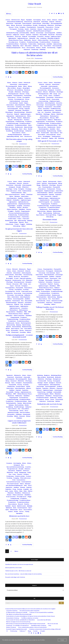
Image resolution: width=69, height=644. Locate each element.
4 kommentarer (39, 58)
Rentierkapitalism (44, 129)
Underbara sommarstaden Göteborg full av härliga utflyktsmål (45, 629)
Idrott (30, 485)
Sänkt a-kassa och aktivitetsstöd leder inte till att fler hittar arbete (34, 54)
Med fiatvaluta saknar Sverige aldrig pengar (19, 140)
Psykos (20, 219)
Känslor (23, 35)
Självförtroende (21, 506)
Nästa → (17, 551)
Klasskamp (59, 35)
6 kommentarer (23, 144)
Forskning (21, 29)
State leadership (57, 46)
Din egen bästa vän (12, 469)
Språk (7, 510)
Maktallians (39, 114)
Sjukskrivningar (14, 222)
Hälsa (25, 193)
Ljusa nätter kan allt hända (44, 620)
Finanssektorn (50, 27)
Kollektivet (42, 282)
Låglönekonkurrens (23, 38)
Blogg (29, 631)
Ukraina (38, 138)
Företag (57, 27)
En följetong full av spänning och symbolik (17, 612)
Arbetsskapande (27, 23)
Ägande (45, 181)
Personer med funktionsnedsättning (19, 213)
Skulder (30, 129)
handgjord (52, 383)
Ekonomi (11, 27)
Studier (44, 48)
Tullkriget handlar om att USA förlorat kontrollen (50, 308)
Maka (21, 491)
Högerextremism (48, 29)
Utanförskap (35, 49)
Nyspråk (10, 120)
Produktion (23, 42)
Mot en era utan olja (53, 624)
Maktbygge (47, 114)
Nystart (34, 40)
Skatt (22, 46)
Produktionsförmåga (33, 42)
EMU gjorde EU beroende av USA (50, 141)
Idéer (25, 485)
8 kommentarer (55, 144)
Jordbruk (59, 386)
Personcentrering (55, 40)
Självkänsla (9, 508)
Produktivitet (56, 42)
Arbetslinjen (45, 22)
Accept (62, 640)
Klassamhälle (43, 35)
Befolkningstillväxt (56, 375)
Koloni (40, 109)
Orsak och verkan (11, 497)
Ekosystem (16, 284)
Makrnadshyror (57, 112)
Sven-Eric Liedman (25, 412)
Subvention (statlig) (57, 301)
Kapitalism (36, 35)
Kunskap (47, 36)
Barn (22, 465)
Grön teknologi (13, 103)
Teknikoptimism (56, 136)
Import (58, 273)
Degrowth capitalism (25, 278)
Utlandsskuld (15, 332)
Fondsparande (51, 189)
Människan (58, 394)
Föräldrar (26, 474)
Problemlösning (20, 122)
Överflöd (17, 211)
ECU (24, 280)
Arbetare (55, 20)
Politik (38, 291)
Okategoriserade (58, 396)
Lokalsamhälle (55, 200)
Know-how (18, 36)
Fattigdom (22, 27)
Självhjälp (30, 506)
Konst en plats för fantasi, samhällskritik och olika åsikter (21, 620)
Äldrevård (15, 269)
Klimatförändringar (20, 112)
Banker (20, 86)
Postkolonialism (50, 122)
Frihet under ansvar (11, 191)
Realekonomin (42, 44)
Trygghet (59, 48)
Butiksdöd (58, 377)
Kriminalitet (16, 200)
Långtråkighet (12, 206)
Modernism (11, 396)
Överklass (27, 120)
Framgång (16, 478)
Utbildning (42, 49)
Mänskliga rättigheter (54, 38)
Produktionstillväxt (45, 42)
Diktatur (45, 92)
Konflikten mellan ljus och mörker (30, 618)
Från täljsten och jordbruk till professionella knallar (19, 614)
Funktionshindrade (15, 101)
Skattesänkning (41, 131)
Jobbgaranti (16, 35)
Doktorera (26, 471)
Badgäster (47, 375)
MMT (57, 118)
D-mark (16, 278)
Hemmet (40, 29)
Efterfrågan (58, 25)
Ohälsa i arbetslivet (43, 40)
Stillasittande (9, 224)
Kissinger (42, 280)
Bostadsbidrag (27, 25)
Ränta (30, 125)
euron (41, 95)
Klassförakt (51, 35)
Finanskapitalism (31, 27)
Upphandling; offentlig (13, 136)
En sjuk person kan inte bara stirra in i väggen (19, 230)
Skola (25, 129)
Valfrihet (58, 401)
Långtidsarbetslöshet (24, 204)
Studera (38, 48)
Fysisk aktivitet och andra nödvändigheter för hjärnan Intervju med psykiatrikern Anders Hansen (31, 616)
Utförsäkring (17, 226)
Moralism (25, 207)
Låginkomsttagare (56, 36)
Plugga (30, 497)
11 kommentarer (23, 340)
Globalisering (9, 293)
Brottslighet (10, 278)
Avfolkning (40, 375)
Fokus (14, 474)
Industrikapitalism (20, 105)
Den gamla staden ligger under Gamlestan (15, 577)
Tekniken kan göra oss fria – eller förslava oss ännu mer (18, 571)
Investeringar (40, 33)
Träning (27, 511)
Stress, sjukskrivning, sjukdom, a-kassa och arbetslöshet (32, 627)
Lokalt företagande (44, 202)
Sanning (20, 403)
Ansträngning (37, 20)
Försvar (27, 99)
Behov (8, 25)
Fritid (20, 191)
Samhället (49, 44)
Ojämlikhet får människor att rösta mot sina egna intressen (19, 564)
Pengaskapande (10, 122)
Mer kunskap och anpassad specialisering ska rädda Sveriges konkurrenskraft (26, 624)
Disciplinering (42, 25)
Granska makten (20, 386)
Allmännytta (22, 269)
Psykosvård (26, 219)
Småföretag (56, 213)
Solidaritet (36, 46)
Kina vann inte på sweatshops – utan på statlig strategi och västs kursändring (23, 574)
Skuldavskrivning (51, 131)
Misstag (52, 118)
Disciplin (35, 25)
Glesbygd (40, 383)
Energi (55, 94)
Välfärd (23, 226)
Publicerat (22, 631)
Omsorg (28, 209)
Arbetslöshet (10, 23)
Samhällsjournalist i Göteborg (39, 625)
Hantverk (59, 383)
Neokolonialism (42, 120)
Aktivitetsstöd (16, 20)
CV (7, 631)
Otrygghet (11, 211)
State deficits (48, 46)
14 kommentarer (54, 312)
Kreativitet (40, 36)
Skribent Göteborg (11, 627)
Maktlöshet (60, 114)
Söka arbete (28, 46)
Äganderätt (10, 375)
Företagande (13, 29)
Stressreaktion (31, 48)
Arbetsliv (52, 22)
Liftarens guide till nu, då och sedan (13, 568)
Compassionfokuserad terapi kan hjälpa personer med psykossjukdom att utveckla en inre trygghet (30, 609)
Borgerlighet (26, 88)
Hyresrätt (29, 31)
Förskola (11, 99)
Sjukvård (21, 222)
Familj (29, 472)
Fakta (13, 383)
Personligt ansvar (13, 42)
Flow (10, 474)
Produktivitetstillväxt (13, 44)
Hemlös (27, 29)
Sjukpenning (16, 46)
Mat (9, 118)
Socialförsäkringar (19, 131)
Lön (43, 112)
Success (22, 511)
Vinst (22, 136)
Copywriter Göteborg (12, 611)
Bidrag (13, 25)
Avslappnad (51, 90)
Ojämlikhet (22, 209)
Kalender (23, 487)
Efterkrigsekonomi (13, 94)
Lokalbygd (49, 392)
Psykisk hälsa (24, 44)
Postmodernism (24, 398)
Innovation (59, 103)
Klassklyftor (10, 36)
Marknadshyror (45, 116)
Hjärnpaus (17, 196)
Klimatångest (9, 112)
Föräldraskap (10, 476)
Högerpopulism (21, 31)
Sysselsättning (51, 48)
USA (56, 138)
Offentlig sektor (18, 120)
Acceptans (9, 463)
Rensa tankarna (13, 504)
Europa (45, 95)
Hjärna (11, 196)
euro (60, 94)
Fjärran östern (41, 271)
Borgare (19, 88)
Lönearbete (48, 112)
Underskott (27, 49)
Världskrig (61, 138)
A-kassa (8, 20)
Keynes (47, 278)
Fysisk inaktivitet (26, 482)
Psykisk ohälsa (32, 44)
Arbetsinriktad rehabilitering (15, 22)
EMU (51, 94)
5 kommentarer (23, 233)
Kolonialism (46, 109)
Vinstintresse (28, 136)
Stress (24, 48)
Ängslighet (29, 20)
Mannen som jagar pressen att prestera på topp (18, 622)
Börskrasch (19, 25)
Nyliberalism (27, 40)
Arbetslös (58, 22)
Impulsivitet (9, 487)
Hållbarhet (27, 295)
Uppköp (51, 138)
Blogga (39, 185)
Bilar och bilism (12, 88)
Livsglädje (19, 206)
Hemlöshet (33, 29)
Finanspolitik (41, 27)
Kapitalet (29, 35)
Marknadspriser (54, 116)
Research (21, 504)
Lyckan (11, 491)
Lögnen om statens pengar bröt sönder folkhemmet (19, 422)
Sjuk (15, 220)
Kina (42, 196)
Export (51, 95)
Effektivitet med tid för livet (19, 516)
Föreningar (28, 189)
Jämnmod (9, 35)
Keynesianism (49, 107)
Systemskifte (15, 330)
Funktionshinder (27, 191)
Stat (41, 46)
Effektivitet (51, 25)
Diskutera (27, 469)
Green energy (55, 99)
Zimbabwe (19, 418)
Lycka (7, 491)
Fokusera (20, 474)
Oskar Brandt (35, 4)
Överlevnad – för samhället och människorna (17, 625)
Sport (30, 508)
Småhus (60, 398)
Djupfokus (19, 471)
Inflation (33, 33)
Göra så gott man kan (13, 484)
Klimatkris (29, 112)
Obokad (9, 495)
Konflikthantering (56, 109)
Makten (53, 114)
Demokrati (27, 90)
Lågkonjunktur (12, 38)
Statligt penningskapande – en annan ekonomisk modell (19, 336)
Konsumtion (48, 196)
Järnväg (21, 109)
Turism (52, 399)
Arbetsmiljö (18, 23)
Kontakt (35, 631)
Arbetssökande (37, 23)
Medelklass (13, 207)
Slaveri (38, 133)
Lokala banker (58, 390)
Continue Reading (58, 77)
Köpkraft (25, 36)
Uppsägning (19, 513)
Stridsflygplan (47, 136)
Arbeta (49, 20)
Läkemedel (32, 38)
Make (25, 491)
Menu (9, 14)
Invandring (19, 107)
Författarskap (14, 631)
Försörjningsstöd (19, 99)
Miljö (25, 312)
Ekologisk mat (57, 379)
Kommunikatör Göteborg (13, 618)
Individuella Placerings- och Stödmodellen (18, 33)
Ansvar (44, 20)
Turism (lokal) (59, 399)
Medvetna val (26, 493)
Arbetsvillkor (46, 23)
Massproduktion (44, 118)
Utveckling (23, 332)
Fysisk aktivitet (21, 480)
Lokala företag (41, 392)
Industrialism (10, 105)
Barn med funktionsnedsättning (15, 467)
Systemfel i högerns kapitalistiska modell (16, 629)
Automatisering (42, 90)
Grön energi (25, 101)
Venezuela (22, 416)
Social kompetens (22, 508)
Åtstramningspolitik (56, 23)
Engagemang (23, 472)
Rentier (59, 127)
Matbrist (14, 118)
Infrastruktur (11, 107)
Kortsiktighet (32, 36)
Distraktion (12, 471)
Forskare (29, 476)
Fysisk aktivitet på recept (13, 482)
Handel (21, 103)
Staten (23, 133)
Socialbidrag (9, 131)
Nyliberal (50, 120)
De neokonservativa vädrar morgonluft (29, 611)
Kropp (14, 489)
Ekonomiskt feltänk (50, 220)
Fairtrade (18, 286)
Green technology (43, 101)
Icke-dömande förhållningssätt (14, 485)
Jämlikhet (59, 33)
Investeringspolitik (50, 33)
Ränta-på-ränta (9, 127)
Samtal (14, 506)
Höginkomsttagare (55, 101)
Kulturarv (39, 390)
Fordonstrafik (42, 381)
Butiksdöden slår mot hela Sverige (50, 404)
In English (42, 631)
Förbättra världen (20, 476)
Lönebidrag (43, 38)
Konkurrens (28, 198)
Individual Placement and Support (42, 31)
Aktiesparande (52, 181)
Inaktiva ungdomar (44, 385)
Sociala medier (45, 133)
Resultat (27, 504)
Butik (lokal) (51, 377)
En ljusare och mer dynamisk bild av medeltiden (41, 612)
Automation (55, 88)
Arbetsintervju (28, 22)
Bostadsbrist (25, 276)
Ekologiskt (29, 282)
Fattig (17, 27)
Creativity (58, 90)
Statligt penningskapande (14, 48)
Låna (38, 38)
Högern (56, 29)
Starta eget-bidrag (51, 215)
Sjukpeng (9, 46)
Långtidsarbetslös (12, 204)
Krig (22, 304)
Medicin (20, 118)
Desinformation (17, 280)
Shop (50, 625)
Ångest (23, 20)
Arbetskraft (37, 22)
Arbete (60, 20)
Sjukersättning (57, 44)
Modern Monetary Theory (16, 40)
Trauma (16, 224)
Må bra (29, 116)
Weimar (28, 416)
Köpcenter (60, 388)
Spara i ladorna (16, 133)
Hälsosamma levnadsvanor (12, 194)
